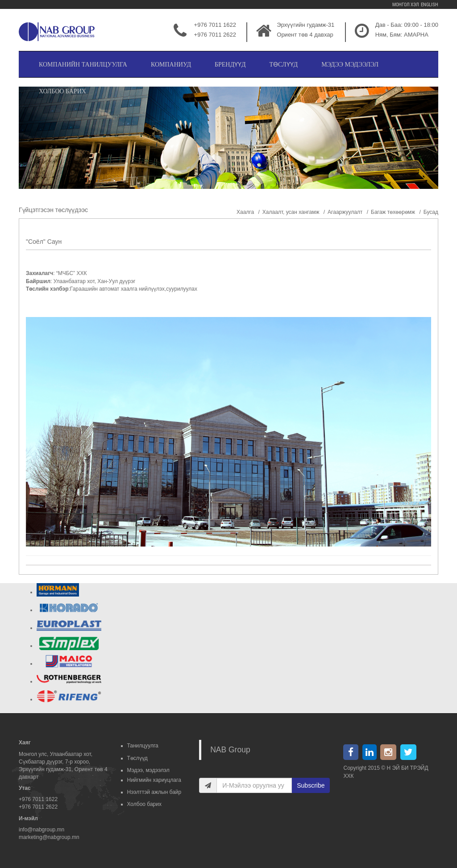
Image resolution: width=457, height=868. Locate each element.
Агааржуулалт (345, 212)
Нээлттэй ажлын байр (154, 792)
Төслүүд (284, 65)
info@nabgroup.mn (42, 830)
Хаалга (245, 212)
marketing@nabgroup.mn (49, 837)
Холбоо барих (62, 91)
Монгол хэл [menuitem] (405, 4)
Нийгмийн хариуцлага (154, 780)
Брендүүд (230, 65)
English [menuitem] (429, 4)
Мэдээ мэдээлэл (350, 65)
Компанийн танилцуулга (83, 65)
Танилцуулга (143, 746)
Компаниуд (171, 65)
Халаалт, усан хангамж (291, 212)
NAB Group (230, 750)
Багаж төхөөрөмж (393, 212)
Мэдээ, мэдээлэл (148, 770)
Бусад (431, 212)
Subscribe (311, 785)
